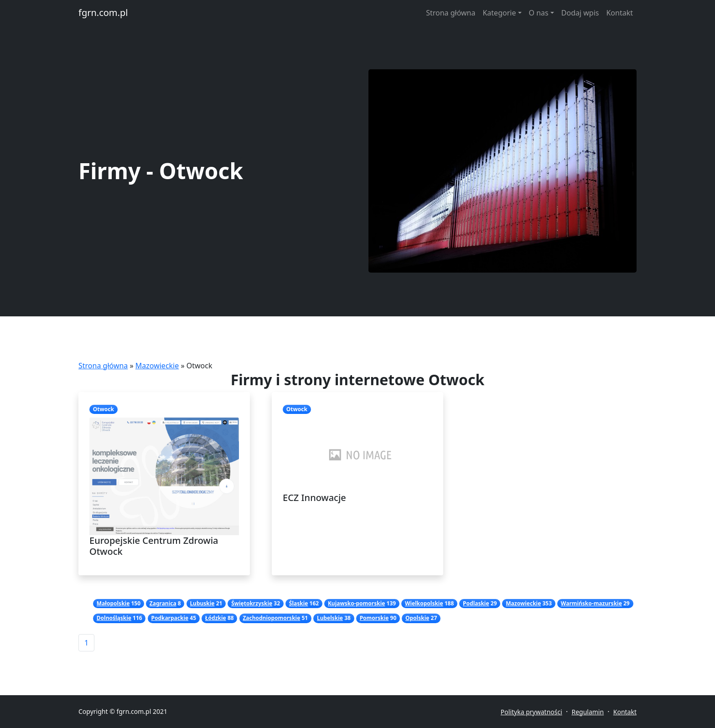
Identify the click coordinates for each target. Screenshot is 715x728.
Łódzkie (216, 618)
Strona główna (451, 13)
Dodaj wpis (580, 13)
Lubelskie (330, 618)
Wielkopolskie (424, 603)
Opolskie (417, 618)
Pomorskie (374, 618)
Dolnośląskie (114, 618)
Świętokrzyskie (252, 603)
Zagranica (163, 603)
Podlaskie (476, 603)
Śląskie (299, 603)
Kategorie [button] (499, 13)
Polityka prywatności (531, 712)
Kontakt (619, 13)
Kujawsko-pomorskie (356, 603)
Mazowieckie (157, 366)
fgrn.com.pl (103, 13)
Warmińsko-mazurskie (591, 603)
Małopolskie (113, 603)
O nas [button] (539, 13)
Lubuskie (202, 603)
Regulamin (588, 712)
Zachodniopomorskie (271, 618)
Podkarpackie (170, 618)
